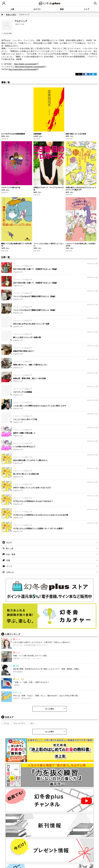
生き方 (9, 543)
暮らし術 (10, 548)
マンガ (9, 566)
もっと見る (49, 709)
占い (32, 723)
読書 (8, 560)
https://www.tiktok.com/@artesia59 (23, 69)
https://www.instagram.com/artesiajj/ (29, 67)
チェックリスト (20, 723)
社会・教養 (11, 554)
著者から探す (11, 15)
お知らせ (10, 572)
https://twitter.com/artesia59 (25, 64)
